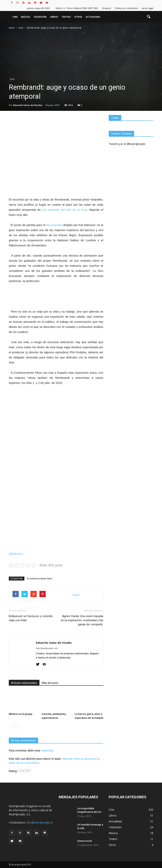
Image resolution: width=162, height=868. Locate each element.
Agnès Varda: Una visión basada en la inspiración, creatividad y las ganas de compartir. (82, 620)
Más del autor (50, 683)
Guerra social (85, 841)
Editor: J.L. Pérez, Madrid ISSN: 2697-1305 (77, 8)
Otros (78, 17)
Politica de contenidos (126, 8)
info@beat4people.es (40, 822)
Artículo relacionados (24, 683)
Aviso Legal (147, 8)
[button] (149, 17)
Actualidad (93, 17)
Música (26, 17)
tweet (76, 595)
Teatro (66, 17)
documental (54, 225)
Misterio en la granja (20, 714)
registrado (47, 750)
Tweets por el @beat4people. (127, 144)
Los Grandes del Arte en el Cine (65, 210)
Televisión (40, 17)
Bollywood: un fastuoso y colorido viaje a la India (31, 618)
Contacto (106, 8)
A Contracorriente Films (40, 578)
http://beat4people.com (47, 648)
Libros (54, 17)
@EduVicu (16, 554)
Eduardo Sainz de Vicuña (28, 105)
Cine (15, 17)
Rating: (13, 771)
